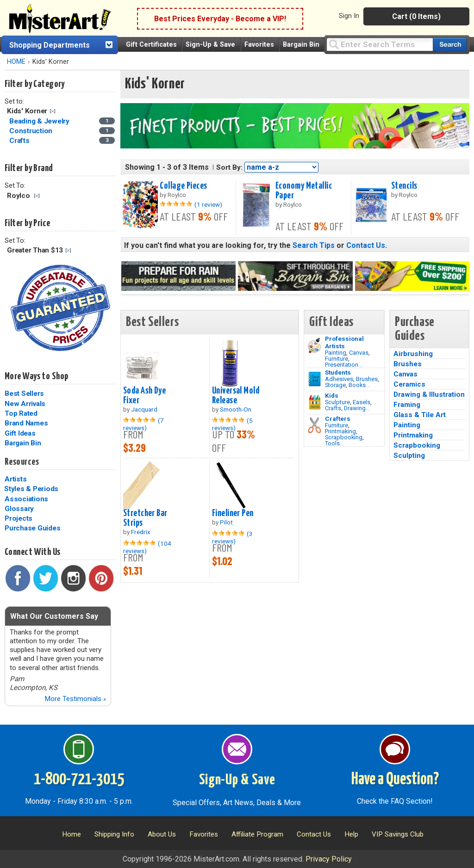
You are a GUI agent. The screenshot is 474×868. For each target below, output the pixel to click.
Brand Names (26, 423)
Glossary (19, 509)
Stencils (404, 186)
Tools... (334, 443)
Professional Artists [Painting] (344, 342)
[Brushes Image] (315, 379)
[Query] (380, 44)
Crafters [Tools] (338, 419)
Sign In (349, 16)
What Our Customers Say (54, 616)
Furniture (337, 359)
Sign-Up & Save (210, 45)
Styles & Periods (31, 489)
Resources (22, 462)
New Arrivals (25, 404)
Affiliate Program (257, 834)
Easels (362, 402)
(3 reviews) (232, 537)
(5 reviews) (232, 424)
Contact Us (366, 245)
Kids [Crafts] (332, 395)
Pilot (226, 522)
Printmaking (340, 431)
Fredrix (141, 532)
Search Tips (314, 245)
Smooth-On (236, 409)
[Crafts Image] (315, 402)
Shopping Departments (50, 45)
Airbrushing (413, 354)
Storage (335, 385)
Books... (359, 385)
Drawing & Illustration (429, 394)
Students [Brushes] (338, 372)
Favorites (259, 45)
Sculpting (409, 456)
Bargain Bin (301, 45)
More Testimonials (75, 699)
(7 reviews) (143, 424)
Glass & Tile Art (420, 415)
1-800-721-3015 (79, 780)
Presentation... (344, 365)
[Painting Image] (315, 345)
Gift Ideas (20, 433)
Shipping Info (114, 834)
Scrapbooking (344, 437)
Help (351, 834)
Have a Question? (395, 780)
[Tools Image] (315, 425)
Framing (407, 405)
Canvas (359, 353)
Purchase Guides (32, 528)
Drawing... (357, 408)
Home (72, 834)
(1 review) (208, 204)
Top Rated (21, 413)
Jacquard (144, 409)
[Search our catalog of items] (450, 45)
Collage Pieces (183, 186)
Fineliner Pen (233, 513)
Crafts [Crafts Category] (20, 141)
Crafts (333, 408)
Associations (26, 499)
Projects (19, 518)
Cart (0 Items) (416, 16)
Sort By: (229, 167)
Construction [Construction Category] (32, 131)
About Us (162, 834)
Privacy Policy (329, 859)
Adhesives (339, 379)
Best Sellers (24, 394)
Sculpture (337, 402)
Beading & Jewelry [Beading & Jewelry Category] (40, 121)
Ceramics (409, 384)
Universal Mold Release (236, 396)
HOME (16, 62)
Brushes (367, 379)
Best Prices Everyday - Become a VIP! (220, 19)
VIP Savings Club (398, 834)
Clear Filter (53, 111)
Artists (16, 479)
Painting (336, 353)
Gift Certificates (151, 45)
